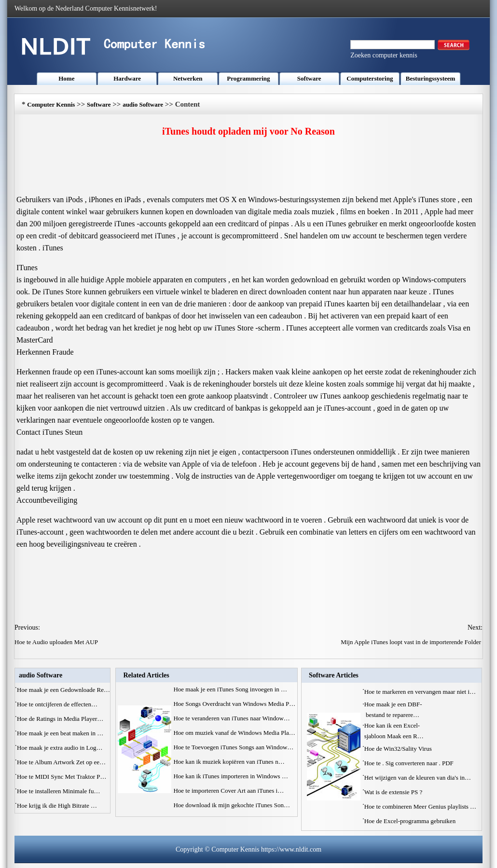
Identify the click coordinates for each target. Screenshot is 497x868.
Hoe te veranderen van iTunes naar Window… (231, 718)
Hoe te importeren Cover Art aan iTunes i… (228, 791)
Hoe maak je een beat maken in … (60, 733)
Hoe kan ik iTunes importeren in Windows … (230, 776)
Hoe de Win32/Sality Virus (399, 749)
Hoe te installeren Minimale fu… (59, 791)
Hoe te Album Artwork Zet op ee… (61, 762)
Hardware (127, 78)
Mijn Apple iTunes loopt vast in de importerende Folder (412, 642)
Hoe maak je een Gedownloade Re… (63, 690)
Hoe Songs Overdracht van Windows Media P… (234, 704)
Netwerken (188, 78)
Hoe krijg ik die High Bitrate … (57, 806)
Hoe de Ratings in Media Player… (60, 719)
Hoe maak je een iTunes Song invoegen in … (230, 689)
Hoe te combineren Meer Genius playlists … (421, 806)
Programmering (248, 78)
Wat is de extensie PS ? (394, 792)
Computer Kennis (51, 104)
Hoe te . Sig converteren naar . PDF (410, 763)
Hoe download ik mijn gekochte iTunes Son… (231, 805)
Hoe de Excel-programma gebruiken (411, 821)
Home (66, 78)
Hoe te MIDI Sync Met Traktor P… (62, 777)
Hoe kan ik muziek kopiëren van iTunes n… (229, 762)
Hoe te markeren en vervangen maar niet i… (420, 692)
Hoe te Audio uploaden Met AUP (57, 642)
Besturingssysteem (431, 78)
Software (309, 78)
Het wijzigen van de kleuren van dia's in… (418, 778)
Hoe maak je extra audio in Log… (60, 748)
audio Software (143, 104)
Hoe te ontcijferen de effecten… (57, 704)
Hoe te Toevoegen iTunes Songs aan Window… (233, 747)
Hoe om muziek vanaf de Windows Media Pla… (234, 733)
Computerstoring (370, 78)
